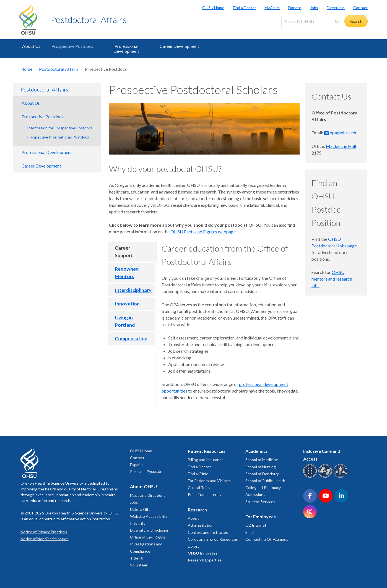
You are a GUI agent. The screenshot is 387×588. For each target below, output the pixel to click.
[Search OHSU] (310, 21)
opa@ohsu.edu (344, 133)
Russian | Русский (146, 471)
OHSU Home (213, 8)
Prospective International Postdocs (58, 137)
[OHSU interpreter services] (341, 477)
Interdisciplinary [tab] (133, 290)
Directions (336, 8)
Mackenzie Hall (341, 146)
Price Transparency (205, 494)
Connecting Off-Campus (267, 539)
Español (137, 465)
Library (194, 546)
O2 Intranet (256, 525)
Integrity (138, 523)
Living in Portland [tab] (125, 321)
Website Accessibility (149, 516)
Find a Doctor (244, 8)
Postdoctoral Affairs (89, 19)
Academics (257, 451)
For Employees (261, 517)
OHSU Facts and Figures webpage (203, 232)
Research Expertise (205, 560)
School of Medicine (262, 460)
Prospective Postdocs (72, 46)
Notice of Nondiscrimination (45, 539)
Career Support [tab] (124, 251)
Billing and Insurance (206, 460)
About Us (31, 46)
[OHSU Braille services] (311, 477)
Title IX (137, 558)
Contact (360, 8)
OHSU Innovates (203, 553)
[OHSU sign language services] (326, 477)
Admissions (255, 494)
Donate (295, 8)
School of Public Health (265, 481)
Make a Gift (140, 509)
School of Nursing (261, 467)
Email (250, 532)
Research (197, 510)
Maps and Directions (148, 495)
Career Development (179, 46)
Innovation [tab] (127, 304)
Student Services (260, 502)
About (193, 518)
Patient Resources (207, 451)
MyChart (272, 8)
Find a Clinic (198, 474)
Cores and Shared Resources (213, 539)
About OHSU (143, 486)
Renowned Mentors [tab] (127, 272)
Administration (201, 525)
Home (26, 69)
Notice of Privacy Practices (44, 532)
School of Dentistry (262, 474)
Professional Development (126, 49)
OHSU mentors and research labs (332, 279)
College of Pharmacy (263, 488)
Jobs (314, 8)
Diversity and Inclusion (150, 530)
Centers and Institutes (208, 532)
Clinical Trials (199, 488)
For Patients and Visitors (209, 481)
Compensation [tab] (131, 338)
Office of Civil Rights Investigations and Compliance (148, 544)
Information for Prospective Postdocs (60, 128)
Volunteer (139, 565)
